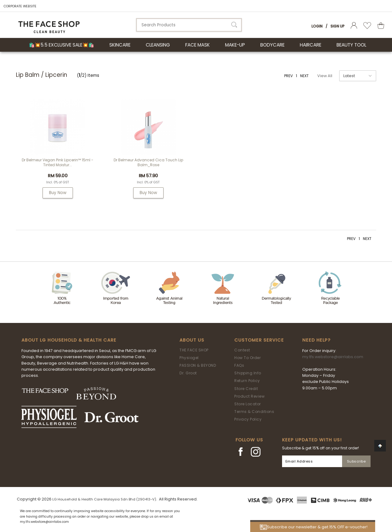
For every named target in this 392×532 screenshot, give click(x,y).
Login (317, 26)
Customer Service (259, 340)
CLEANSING (158, 45)
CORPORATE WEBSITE (20, 6)
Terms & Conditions (254, 412)
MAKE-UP (235, 45)
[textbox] (189, 25)
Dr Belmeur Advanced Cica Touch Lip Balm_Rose (148, 162)
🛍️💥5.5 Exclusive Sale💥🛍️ (61, 45)
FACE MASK (198, 45)
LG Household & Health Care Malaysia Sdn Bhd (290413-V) (104, 499)
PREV (288, 76)
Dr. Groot (188, 373)
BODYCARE (272, 45)
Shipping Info (248, 373)
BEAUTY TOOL (351, 45)
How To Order (247, 358)
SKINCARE (120, 45)
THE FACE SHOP (194, 350)
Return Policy (247, 381)
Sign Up (337, 26)
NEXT (304, 76)
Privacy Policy (248, 419)
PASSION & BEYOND (198, 365)
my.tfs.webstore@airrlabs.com (333, 357)
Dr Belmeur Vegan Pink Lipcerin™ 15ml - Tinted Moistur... (58, 162)
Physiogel (189, 358)
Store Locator (248, 404)
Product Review (249, 396)
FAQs (239, 365)
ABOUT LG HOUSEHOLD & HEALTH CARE (69, 340)
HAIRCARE (311, 45)
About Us (192, 340)
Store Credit (246, 389)
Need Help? (316, 340)
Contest (242, 350)
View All (325, 76)
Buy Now (58, 193)
